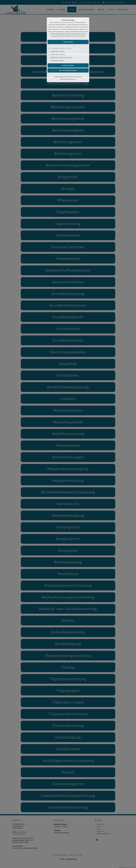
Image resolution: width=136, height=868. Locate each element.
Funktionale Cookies (57, 52)
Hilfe (83, 36)
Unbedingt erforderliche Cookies (61, 48)
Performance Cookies (58, 55)
